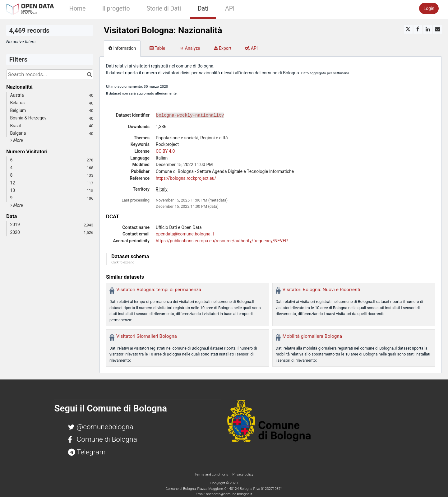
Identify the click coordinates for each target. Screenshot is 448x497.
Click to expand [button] (123, 262)
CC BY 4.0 (165, 151)
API (230, 9)
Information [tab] (122, 48)
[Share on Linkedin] (428, 29)
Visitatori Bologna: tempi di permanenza (159, 290)
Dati (203, 9)
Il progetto (116, 9)
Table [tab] (157, 48)
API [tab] (251, 48)
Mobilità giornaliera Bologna (312, 336)
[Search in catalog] (89, 74)
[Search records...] (50, 74)
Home (78, 9)
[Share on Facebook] (418, 29)
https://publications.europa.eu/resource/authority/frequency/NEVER (222, 241)
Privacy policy (243, 474)
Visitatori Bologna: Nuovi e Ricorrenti (321, 290)
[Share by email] (437, 29)
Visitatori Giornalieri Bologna (147, 336)
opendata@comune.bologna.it (185, 234)
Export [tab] (223, 48)
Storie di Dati (164, 9)
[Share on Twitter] (408, 29)
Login (429, 8)
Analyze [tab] (189, 48)
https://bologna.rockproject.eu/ (186, 178)
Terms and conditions (212, 474)
